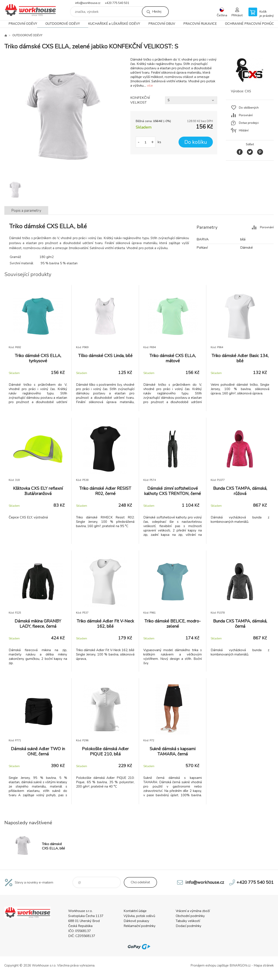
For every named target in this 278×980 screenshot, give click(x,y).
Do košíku (196, 142)
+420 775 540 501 (117, 3)
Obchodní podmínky (190, 916)
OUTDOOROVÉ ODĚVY (63, 24)
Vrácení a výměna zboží (193, 911)
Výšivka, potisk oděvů (139, 916)
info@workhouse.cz (88, 3)
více (150, 86)
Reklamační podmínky (140, 926)
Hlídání (244, 130)
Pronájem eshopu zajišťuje (210, 965)
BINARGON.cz (240, 965)
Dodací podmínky (189, 926)
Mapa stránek (264, 965)
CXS (248, 91)
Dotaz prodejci (249, 123)
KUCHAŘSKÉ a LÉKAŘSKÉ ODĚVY (114, 24)
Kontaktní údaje (135, 911)
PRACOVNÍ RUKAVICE (200, 24)
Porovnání (246, 115)
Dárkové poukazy (136, 921)
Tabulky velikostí (188, 921)
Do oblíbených (249, 108)
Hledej (157, 12)
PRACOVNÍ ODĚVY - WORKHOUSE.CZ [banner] (30, 10)
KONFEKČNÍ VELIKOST (140, 100)
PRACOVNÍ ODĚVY (23, 24)
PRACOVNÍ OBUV (162, 24)
